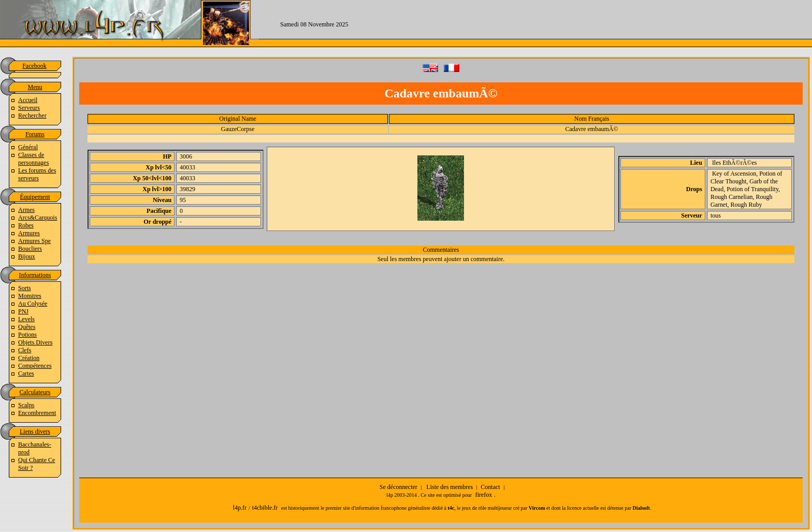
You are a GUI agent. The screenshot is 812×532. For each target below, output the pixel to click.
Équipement (35, 197)
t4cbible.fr (265, 508)
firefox (484, 495)
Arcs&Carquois (38, 218)
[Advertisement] (591, 23)
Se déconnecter (398, 487)
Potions (27, 335)
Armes (26, 210)
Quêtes (27, 327)
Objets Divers (35, 342)
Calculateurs (35, 392)
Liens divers (35, 432)
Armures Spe (34, 241)
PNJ (23, 311)
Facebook (34, 66)
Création (29, 358)
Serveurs (29, 108)
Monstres (30, 296)
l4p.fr (240, 508)
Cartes (26, 373)
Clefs (25, 350)
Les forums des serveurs (37, 174)
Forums (35, 134)
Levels (26, 319)
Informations (35, 275)
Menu (35, 87)
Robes (26, 225)
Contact (490, 487)
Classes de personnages (33, 159)
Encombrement (37, 413)
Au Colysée (33, 304)
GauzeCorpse (238, 129)
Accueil (28, 100)
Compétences (35, 366)
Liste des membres (450, 487)
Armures (29, 233)
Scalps (26, 405)
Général (28, 147)
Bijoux (27, 256)
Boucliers (30, 249)
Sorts (25, 288)
